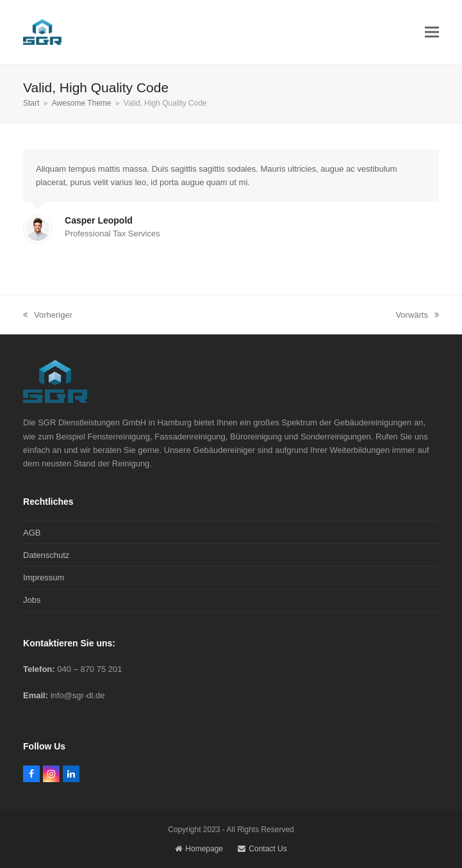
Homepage (199, 849)
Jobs (32, 600)
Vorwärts (417, 316)
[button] (432, 32)
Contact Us (262, 849)
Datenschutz (46, 555)
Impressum (44, 577)
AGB (32, 533)
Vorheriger (48, 316)
